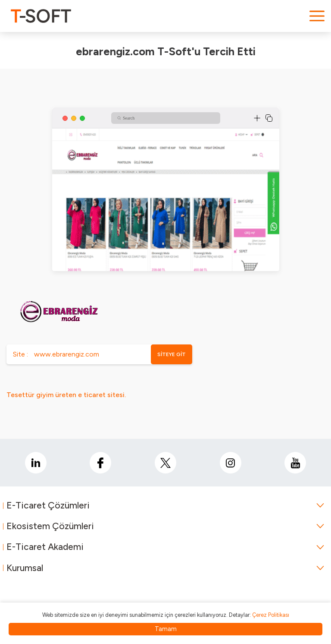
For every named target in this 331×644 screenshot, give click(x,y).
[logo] (41, 16)
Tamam (166, 629)
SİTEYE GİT (172, 354)
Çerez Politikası (271, 615)
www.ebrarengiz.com (67, 354)
